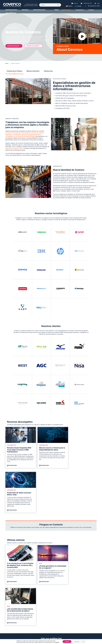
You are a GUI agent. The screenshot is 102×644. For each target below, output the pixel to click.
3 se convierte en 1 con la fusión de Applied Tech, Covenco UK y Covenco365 (18, 521)
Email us (76, 3)
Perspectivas (81, 10)
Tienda (43, 598)
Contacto (91, 10)
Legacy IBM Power (11, 13)
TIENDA (56, 10)
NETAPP (43, 587)
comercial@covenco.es (70, 630)
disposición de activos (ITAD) (14, 148)
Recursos (8, 581)
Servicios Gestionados (65, 573)
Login (98, 3)
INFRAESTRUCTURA (40, 10)
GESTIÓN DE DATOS (12, 10)
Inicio (7, 63)
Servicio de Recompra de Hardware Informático (47, 594)
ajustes (57, 642)
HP (42, 579)
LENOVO (43, 581)
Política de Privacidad (11, 591)
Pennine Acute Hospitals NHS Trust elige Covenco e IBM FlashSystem (19, 450)
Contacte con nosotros (34, 46)
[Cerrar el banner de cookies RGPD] (84, 642)
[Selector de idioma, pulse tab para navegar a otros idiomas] (69, 6)
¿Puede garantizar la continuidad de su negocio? (49, 522)
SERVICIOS (26, 10)
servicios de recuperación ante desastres (18, 133)
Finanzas (61, 595)
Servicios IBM (63, 580)
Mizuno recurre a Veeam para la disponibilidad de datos (51, 449)
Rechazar (77, 642)
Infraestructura (45, 573)
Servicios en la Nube (29, 590)
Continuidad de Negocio (30, 588)
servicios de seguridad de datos (31, 135)
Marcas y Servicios (33, 71)
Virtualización (63, 588)
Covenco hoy (48, 71)
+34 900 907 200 (87, 3)
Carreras (8, 584)
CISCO (43, 590)
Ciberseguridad (28, 585)
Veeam (25, 597)
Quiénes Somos (67, 10)
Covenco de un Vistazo (14, 71)
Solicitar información (14, 46)
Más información (12, 465)
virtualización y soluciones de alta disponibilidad (20, 136)
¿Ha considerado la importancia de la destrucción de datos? (82, 522)
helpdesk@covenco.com (51, 627)
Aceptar (67, 642)
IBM (42, 576)
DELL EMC (44, 584)
